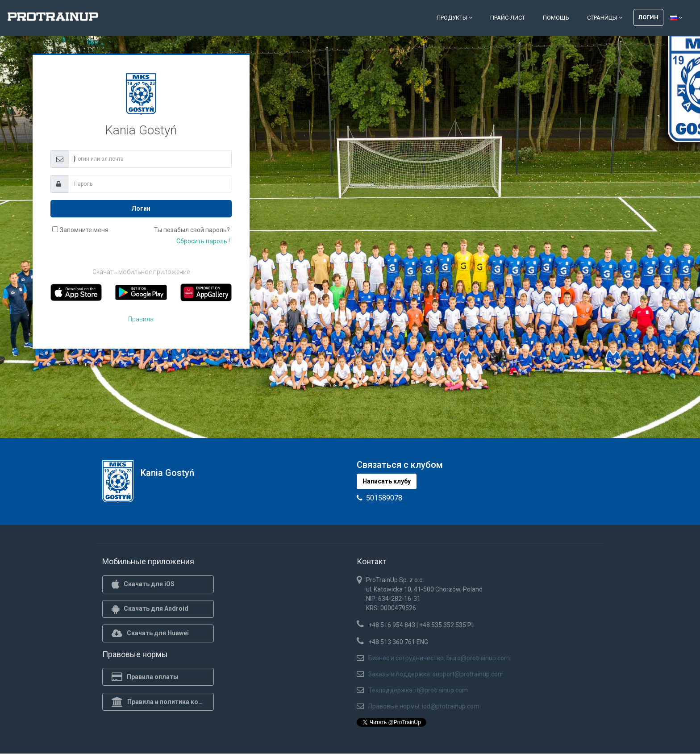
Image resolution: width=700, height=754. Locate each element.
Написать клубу (387, 481)
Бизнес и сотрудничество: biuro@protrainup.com (439, 658)
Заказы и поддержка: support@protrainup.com (436, 674)
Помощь (556, 18)
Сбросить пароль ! (203, 241)
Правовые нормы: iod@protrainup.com (424, 706)
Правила (141, 319)
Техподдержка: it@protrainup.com (418, 690)
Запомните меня (84, 230)
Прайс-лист (508, 18)
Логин (648, 17)
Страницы (605, 18)
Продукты (454, 18)
